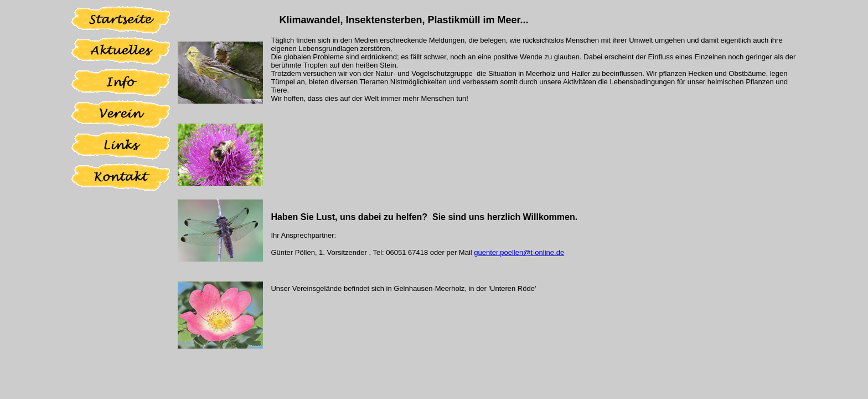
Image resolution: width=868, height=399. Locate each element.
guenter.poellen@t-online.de (519, 252)
